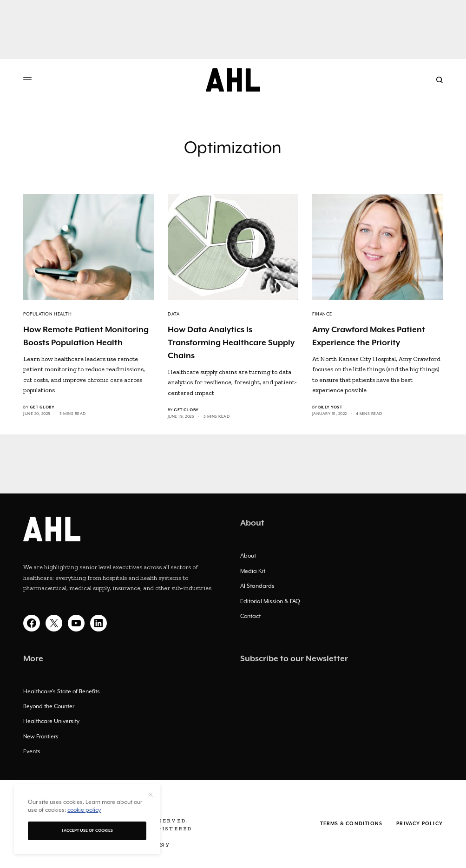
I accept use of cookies (87, 831)
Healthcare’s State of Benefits (62, 691)
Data (174, 314)
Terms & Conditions (351, 824)
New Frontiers (41, 736)
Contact (250, 616)
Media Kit (253, 571)
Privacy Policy (420, 824)
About (248, 556)
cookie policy (84, 810)
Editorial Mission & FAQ (270, 601)
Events (32, 751)
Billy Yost (330, 407)
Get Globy (42, 407)
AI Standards (257, 586)
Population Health (47, 314)
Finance (322, 314)
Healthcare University (51, 721)
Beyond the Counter (49, 706)
